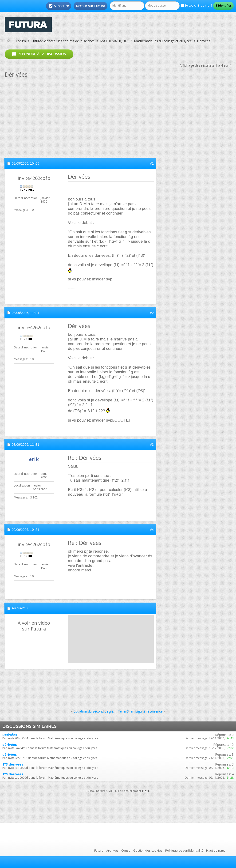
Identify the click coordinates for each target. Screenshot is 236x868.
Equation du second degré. (94, 711)
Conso (126, 850)
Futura (99, 850)
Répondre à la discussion (39, 54)
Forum (21, 41)
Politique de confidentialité (184, 850)
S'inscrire (59, 6)
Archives (112, 850)
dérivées (10, 745)
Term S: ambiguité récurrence (140, 711)
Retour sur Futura (90, 6)
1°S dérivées (13, 764)
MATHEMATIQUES (114, 41)
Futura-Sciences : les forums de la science (63, 41)
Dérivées (10, 735)
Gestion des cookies (148, 850)
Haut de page (216, 850)
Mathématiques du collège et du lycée (163, 41)
